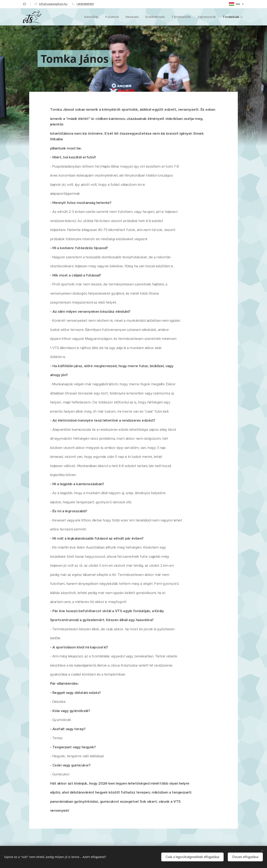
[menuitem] (89, 17)
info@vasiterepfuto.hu (53, 4)
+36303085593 (85, 4)
